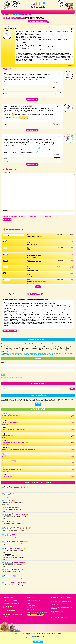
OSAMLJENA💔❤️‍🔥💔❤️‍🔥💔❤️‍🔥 (11, 416)
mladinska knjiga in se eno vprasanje (16, 429)
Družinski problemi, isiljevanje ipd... (15, 443)
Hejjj (15, 556)
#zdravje (16, 26)
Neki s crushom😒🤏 (20, 542)
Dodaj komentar (32, 99)
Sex (4, 463)
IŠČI (72, 389)
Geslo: (3, 368)
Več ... (38, 287)
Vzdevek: (3, 363)
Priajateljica (7, 436)
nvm (12, 521)
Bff (4, 456)
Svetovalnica (13, 18)
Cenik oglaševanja (35, 615)
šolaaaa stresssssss (20, 514)
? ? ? (38, 404)
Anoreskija (7, 476)
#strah (4, 26)
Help (13, 501)
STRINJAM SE (38, 642)
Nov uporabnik (5, 377)
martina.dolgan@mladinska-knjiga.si (40, 612)
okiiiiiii (15, 508)
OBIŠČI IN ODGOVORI (10, 331)
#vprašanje (10, 26)
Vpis (3, 375)
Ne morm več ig (20, 569)
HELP (13, 576)
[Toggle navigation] (4, 12)
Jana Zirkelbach (7, 608)
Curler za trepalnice (10, 423)
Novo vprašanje (38, 21)
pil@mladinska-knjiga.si (13, 604)
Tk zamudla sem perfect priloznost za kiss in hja (20, 449)
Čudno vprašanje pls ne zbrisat (14, 470)
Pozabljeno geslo (16, 377)
